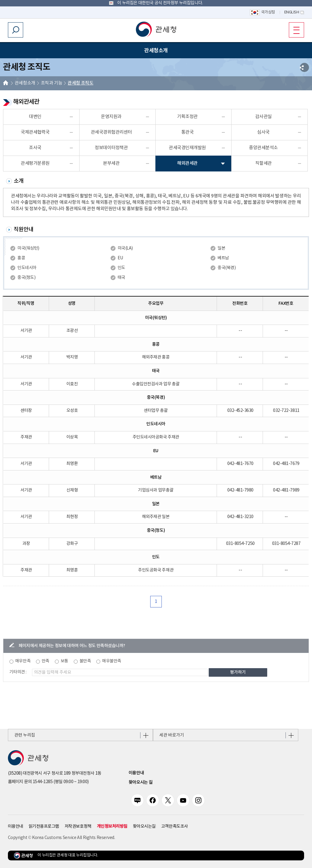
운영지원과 (111, 117)
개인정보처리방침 (112, 826)
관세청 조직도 (80, 83)
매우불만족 (112, 661)
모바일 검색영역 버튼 (16, 30)
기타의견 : (18, 672)
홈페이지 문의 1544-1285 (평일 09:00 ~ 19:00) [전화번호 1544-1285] (48, 782)
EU (120, 258)
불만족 (85, 661)
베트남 (223, 258)
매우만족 (23, 661)
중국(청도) (26, 278)
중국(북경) (227, 268)
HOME (6, 83)
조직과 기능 (52, 83)
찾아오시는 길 (140, 783)
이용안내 (136, 773)
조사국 (35, 148)
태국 (121, 278)
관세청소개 (25, 83)
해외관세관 (187, 163)
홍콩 (21, 258)
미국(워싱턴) (28, 248)
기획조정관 (187, 117)
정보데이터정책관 (111, 148)
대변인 (35, 117)
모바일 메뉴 (294, 30)
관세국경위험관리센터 (111, 132)
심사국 (263, 132)
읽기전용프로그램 (44, 827)
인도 (121, 268)
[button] (156, 29)
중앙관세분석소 (263, 148)
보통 (64, 661)
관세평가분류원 (35, 163)
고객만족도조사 (175, 827)
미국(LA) (125, 248)
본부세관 (111, 163)
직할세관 (264, 163)
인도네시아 (27, 268)
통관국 (188, 132)
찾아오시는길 (144, 827)
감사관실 (264, 117)
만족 (46, 661)
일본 (221, 248)
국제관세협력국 (35, 132)
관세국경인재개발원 (187, 148)
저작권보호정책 (78, 827)
